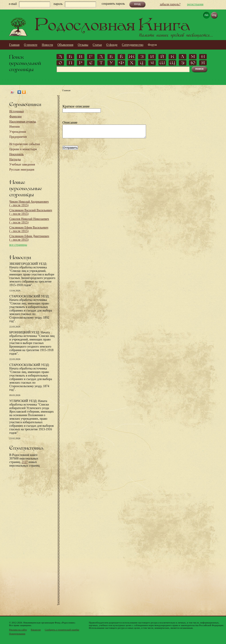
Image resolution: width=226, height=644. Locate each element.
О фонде (112, 45)
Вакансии (36, 630)
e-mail (13, 4)
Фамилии (16, 116)
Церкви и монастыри (23, 149)
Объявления (65, 45)
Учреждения (18, 132)
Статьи (97, 45)
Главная (14, 45)
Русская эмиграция (22, 170)
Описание (70, 122)
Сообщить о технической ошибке (62, 630)
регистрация (195, 4)
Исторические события (24, 144)
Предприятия (18, 137)
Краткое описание (76, 106)
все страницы (18, 245)
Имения (15, 127)
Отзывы (83, 45)
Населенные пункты (23, 122)
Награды (15, 159)
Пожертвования (17, 634)
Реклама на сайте (18, 630)
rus (206, 15)
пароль (58, 4)
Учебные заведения (22, 164)
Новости (47, 45)
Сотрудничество (133, 45)
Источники (17, 111)
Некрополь (17, 154)
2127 (25, 462)
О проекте (31, 45)
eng (214, 15)
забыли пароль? (170, 4)
